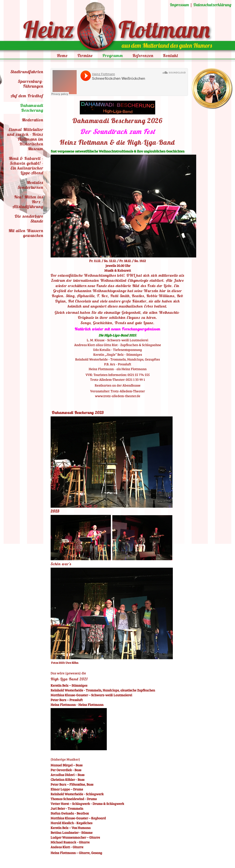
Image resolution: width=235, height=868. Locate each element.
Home (62, 56)
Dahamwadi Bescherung (32, 108)
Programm (113, 56)
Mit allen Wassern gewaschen (26, 233)
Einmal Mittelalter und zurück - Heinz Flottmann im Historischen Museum (25, 139)
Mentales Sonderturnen (30, 185)
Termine (85, 56)
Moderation (33, 120)
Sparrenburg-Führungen (31, 84)
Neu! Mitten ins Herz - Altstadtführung (28, 202)
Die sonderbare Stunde (29, 219)
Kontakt (170, 56)
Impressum (179, 5)
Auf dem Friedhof (27, 96)
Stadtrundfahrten (27, 72)
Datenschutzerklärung (212, 5)
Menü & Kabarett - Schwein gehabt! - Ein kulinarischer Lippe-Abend (26, 166)
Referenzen (143, 56)
